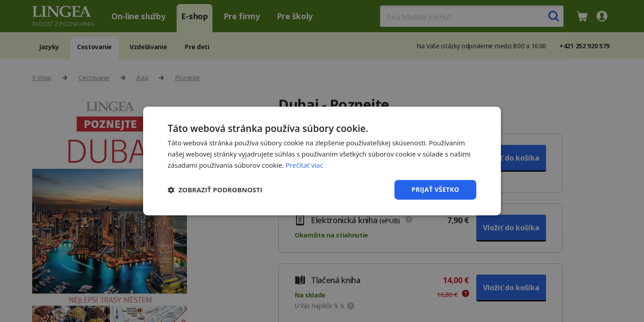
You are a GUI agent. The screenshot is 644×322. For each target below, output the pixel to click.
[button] (215, 190)
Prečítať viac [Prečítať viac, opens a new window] (304, 165)
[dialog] (322, 161)
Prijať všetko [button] (435, 189)
